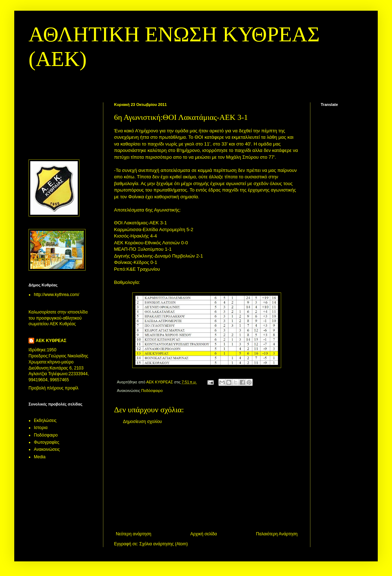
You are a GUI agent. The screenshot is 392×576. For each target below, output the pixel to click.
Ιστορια (41, 428)
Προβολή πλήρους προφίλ (53, 388)
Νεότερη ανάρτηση (133, 534)
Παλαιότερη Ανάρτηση (277, 534)
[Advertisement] (207, 478)
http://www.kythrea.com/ (56, 295)
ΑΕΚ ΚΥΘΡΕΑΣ (51, 341)
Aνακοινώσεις (47, 449)
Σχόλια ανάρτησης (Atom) (164, 544)
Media (40, 457)
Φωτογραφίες (47, 442)
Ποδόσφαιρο (152, 391)
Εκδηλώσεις (45, 420)
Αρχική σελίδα (204, 534)
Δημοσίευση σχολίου (142, 422)
